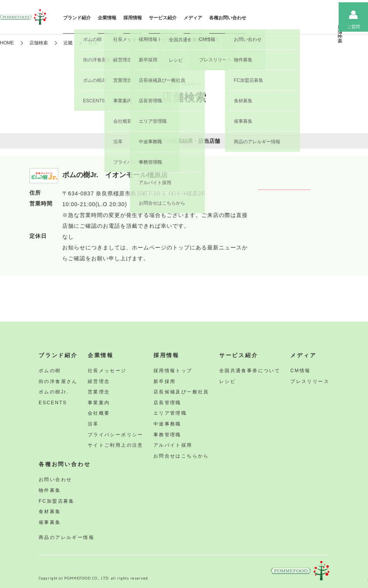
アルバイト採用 (173, 445)
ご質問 (354, 27)
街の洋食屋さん (58, 381)
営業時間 (41, 204)
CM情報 (300, 371)
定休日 (38, 236)
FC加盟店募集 (57, 501)
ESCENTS (53, 403)
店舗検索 (290, 27)
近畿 (68, 43)
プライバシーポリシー (116, 435)
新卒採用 (165, 381)
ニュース (322, 27)
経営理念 (99, 381)
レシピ (227, 381)
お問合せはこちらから (181, 456)
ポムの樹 (50, 371)
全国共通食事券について (250, 371)
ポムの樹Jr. (54, 392)
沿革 (93, 424)
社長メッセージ (107, 371)
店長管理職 (167, 403)
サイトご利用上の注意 (116, 445)
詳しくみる (298, 197)
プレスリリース (310, 381)
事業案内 (99, 403)
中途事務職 (167, 424)
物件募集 (50, 490)
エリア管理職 (170, 413)
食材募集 (50, 512)
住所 (35, 193)
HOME (7, 43)
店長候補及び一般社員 (181, 392)
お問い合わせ (55, 480)
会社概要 (99, 413)
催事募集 (50, 522)
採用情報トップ (173, 371)
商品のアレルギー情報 (66, 537)
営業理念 (99, 392)
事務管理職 (167, 435)
